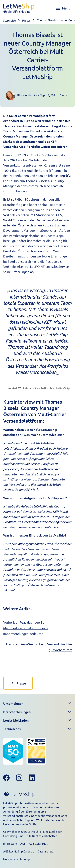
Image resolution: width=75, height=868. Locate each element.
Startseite (9, 20)
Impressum (10, 843)
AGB (23, 843)
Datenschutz (45, 851)
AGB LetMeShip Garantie (19, 851)
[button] (37, 703)
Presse (26, 20)
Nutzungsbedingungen (18, 859)
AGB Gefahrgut (38, 843)
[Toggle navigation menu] (63, 8)
